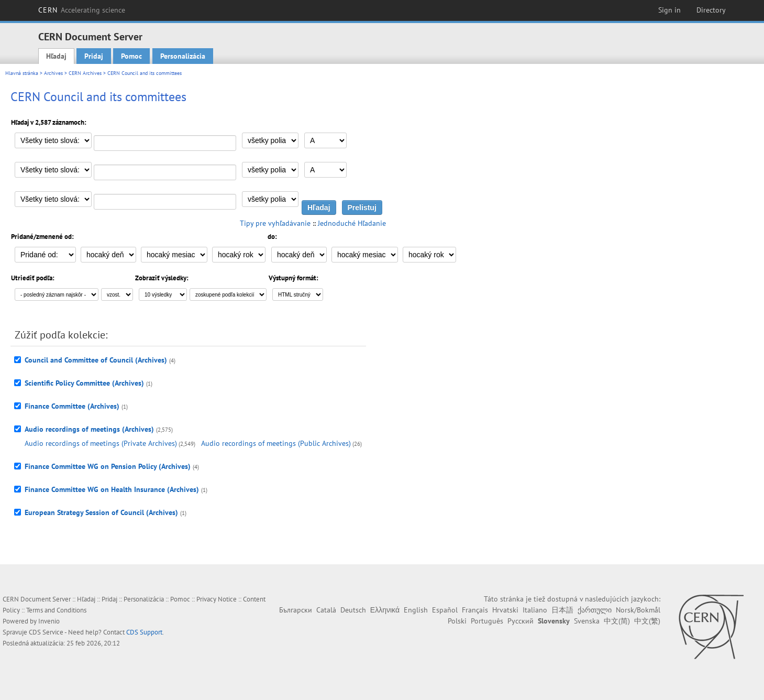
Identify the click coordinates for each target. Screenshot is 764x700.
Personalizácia (183, 56)
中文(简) (617, 621)
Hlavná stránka (22, 73)
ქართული (595, 610)
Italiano (535, 610)
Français (475, 610)
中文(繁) (647, 621)
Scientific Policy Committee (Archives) (84, 383)
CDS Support (144, 632)
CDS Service (46, 632)
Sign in (669, 10)
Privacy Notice (217, 599)
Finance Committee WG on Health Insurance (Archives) (112, 489)
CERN (82, 10)
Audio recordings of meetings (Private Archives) (101, 443)
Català (326, 610)
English (416, 610)
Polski (457, 621)
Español (445, 610)
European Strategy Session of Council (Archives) (101, 512)
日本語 (562, 610)
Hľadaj (56, 56)
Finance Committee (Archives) (72, 406)
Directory (711, 10)
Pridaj (94, 56)
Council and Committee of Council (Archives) (96, 360)
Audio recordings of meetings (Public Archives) (276, 443)
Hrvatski (505, 610)
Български (296, 610)
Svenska (587, 621)
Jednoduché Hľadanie (352, 223)
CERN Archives (85, 73)
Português (487, 621)
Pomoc (131, 56)
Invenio (49, 621)
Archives (53, 73)
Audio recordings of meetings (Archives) (89, 429)
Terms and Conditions (56, 610)
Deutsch (353, 610)
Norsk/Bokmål (638, 610)
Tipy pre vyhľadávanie (275, 223)
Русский (521, 621)
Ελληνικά (385, 610)
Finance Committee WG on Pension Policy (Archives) (108, 466)
